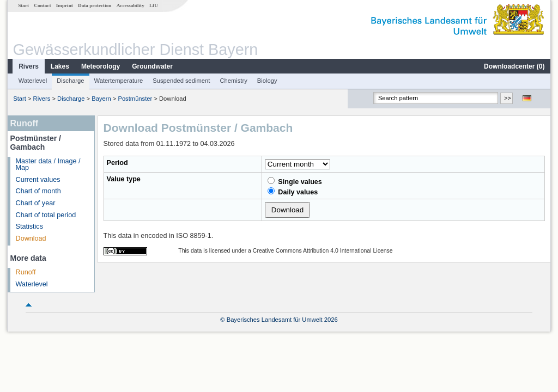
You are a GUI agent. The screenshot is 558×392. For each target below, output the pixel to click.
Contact (42, 5)
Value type (124, 179)
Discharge (70, 81)
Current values (38, 180)
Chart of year (36, 203)
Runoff (26, 272)
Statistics (29, 226)
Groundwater (152, 66)
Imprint (65, 5)
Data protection (95, 5)
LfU (154, 5)
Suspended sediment (181, 81)
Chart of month (38, 191)
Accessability (131, 5)
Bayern (101, 99)
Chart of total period (46, 215)
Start (23, 5)
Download (31, 238)
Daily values (293, 192)
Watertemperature (119, 81)
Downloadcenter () (514, 66)
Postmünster (135, 99)
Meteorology (101, 66)
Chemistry (233, 81)
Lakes (60, 66)
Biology (267, 81)
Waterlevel (33, 81)
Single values (295, 181)
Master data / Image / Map (48, 165)
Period (117, 163)
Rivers (29, 66)
